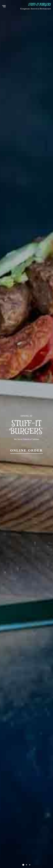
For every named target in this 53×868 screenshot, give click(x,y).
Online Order (26, 450)
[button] (23, 865)
